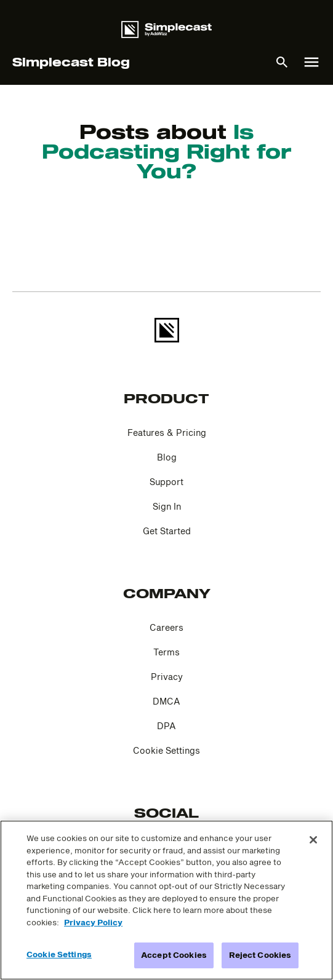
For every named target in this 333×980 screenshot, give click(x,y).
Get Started (167, 531)
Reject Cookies (260, 955)
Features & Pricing (167, 433)
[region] (166, 900)
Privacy (167, 677)
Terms (166, 652)
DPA (166, 726)
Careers (166, 627)
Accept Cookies (174, 955)
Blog (167, 457)
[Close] (313, 840)
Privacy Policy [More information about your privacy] (93, 922)
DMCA (166, 701)
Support (166, 482)
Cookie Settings (166, 750)
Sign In (167, 506)
